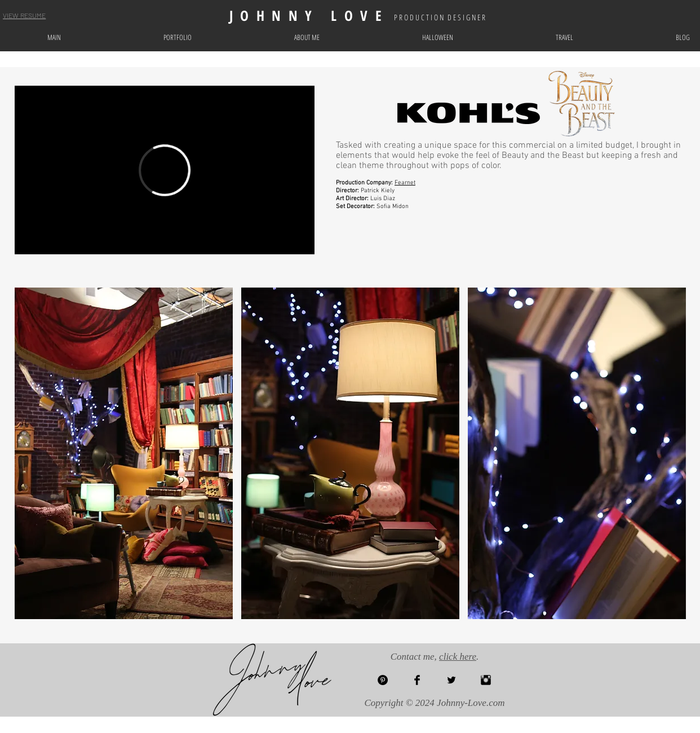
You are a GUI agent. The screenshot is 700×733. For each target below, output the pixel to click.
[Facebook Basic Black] (417, 680)
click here (458, 657)
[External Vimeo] (165, 170)
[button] (124, 453)
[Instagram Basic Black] (486, 680)
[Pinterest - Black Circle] (383, 680)
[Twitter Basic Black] (451, 680)
